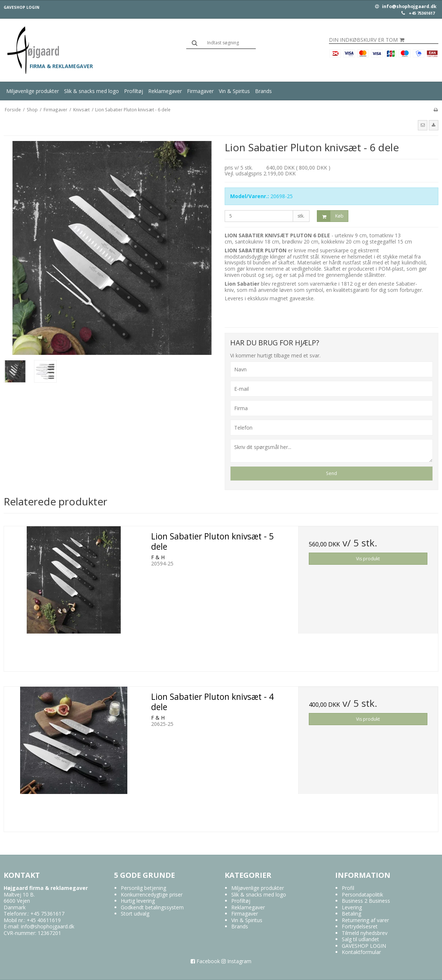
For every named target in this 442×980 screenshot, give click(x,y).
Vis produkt (368, 559)
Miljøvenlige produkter (33, 91)
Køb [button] (330, 216)
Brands (263, 91)
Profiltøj (134, 91)
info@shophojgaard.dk (406, 7)
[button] (423, 125)
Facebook (205, 961)
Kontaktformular (361, 952)
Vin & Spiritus (234, 91)
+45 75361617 (422, 13)
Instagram (236, 961)
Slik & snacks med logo (91, 91)
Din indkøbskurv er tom (367, 40)
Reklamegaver (165, 91)
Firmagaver (200, 91)
